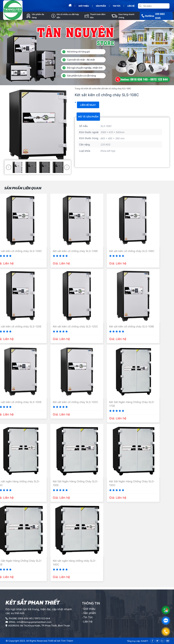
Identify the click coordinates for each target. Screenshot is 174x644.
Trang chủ (79, 89)
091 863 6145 (160, 16)
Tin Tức (117, 6)
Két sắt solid (91, 89)
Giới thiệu (84, 6)
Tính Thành (67, 641)
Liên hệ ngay (88, 105)
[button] (67, 167)
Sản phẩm (101, 6)
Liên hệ (131, 6)
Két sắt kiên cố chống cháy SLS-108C (115, 89)
